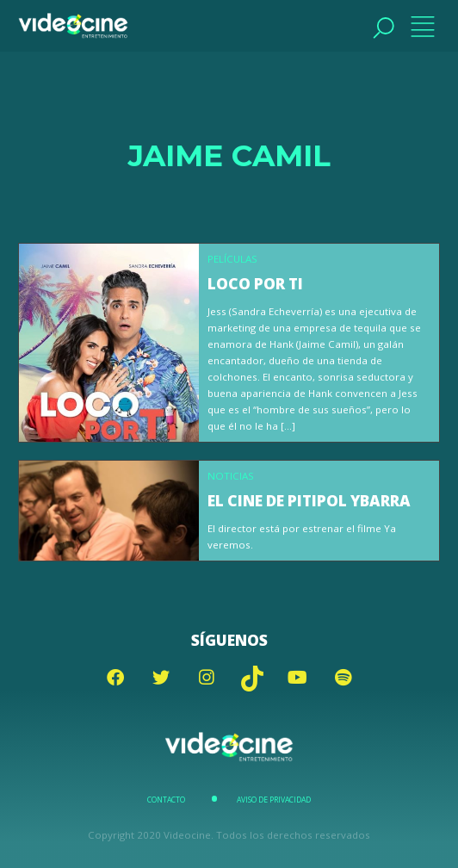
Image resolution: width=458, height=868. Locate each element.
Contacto (166, 800)
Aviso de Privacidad (274, 800)
